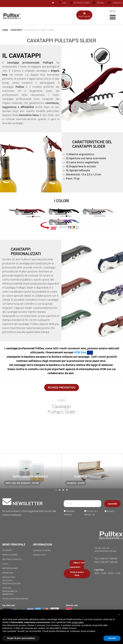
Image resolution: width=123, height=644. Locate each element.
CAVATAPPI (16, 30)
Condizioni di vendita (42, 550)
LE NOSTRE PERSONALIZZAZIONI (11, 582)
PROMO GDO (8, 573)
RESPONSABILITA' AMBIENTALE (10, 593)
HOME (5, 30)
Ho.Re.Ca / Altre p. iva (91, 513)
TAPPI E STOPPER (10, 555)
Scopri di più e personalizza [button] (21, 638)
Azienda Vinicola (69, 513)
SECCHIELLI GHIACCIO (12, 559)
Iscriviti (112, 504)
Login (61, 3)
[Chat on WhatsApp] (97, 3)
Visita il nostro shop (77, 574)
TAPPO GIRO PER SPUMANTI (30, 477)
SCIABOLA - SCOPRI (76, 483)
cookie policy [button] (78, 622)
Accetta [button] (112, 638)
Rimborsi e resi (39, 555)
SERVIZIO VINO (9, 577)
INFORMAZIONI (43, 544)
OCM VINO (7, 588)
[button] (56, 490)
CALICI (5, 564)
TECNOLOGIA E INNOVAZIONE (15, 599)
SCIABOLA (80, 477)
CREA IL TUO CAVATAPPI (77, 565)
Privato (109, 511)
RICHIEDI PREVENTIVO (62, 387)
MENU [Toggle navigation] (113, 15)
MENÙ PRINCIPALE (14, 544)
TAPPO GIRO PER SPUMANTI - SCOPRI (22, 483)
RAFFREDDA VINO (10, 568)
